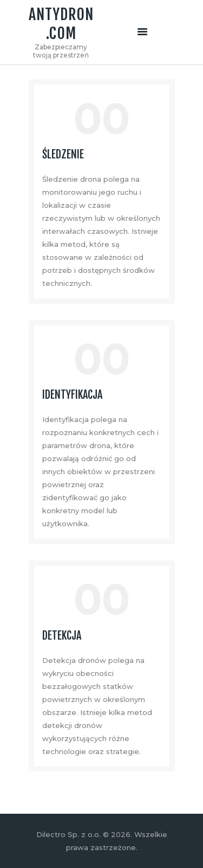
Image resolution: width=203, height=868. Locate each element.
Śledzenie (63, 155)
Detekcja (62, 636)
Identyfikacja (72, 395)
